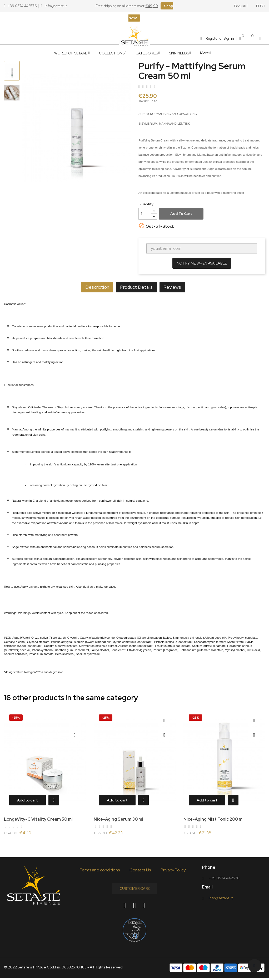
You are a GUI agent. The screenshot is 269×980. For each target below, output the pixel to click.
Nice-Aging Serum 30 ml (118, 819)
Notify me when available (202, 263)
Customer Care (135, 891)
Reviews (180, 287)
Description (90, 287)
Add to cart (181, 214)
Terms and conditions (100, 872)
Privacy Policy (173, 872)
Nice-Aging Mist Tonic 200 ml (213, 819)
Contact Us (140, 872)
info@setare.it (221, 900)
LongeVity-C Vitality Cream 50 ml (38, 819)
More (205, 53)
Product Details (136, 287)
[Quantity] (145, 214)
